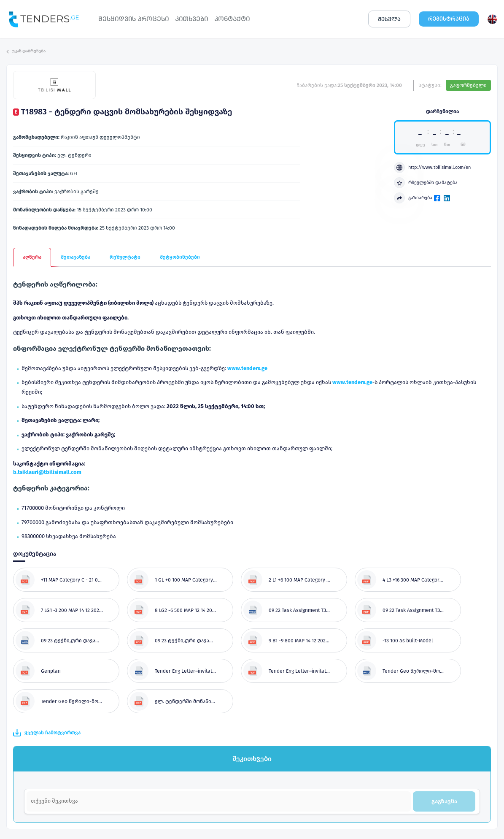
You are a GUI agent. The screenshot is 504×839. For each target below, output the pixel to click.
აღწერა (32, 257)
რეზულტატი (125, 257)
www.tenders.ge (247, 368)
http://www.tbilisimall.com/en (432, 168)
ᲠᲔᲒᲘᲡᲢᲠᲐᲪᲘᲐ (449, 19)
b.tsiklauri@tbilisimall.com (47, 472)
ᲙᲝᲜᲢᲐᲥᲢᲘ (232, 19)
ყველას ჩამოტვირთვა (47, 733)
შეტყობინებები (180, 257)
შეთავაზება (75, 257)
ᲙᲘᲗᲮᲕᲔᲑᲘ (191, 19)
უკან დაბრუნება (26, 51)
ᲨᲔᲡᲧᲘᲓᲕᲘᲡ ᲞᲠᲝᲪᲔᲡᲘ (133, 19)
